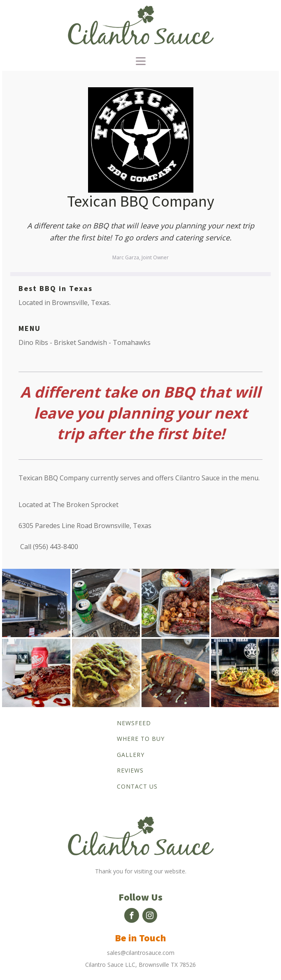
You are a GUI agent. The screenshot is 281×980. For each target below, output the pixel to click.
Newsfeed (134, 723)
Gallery (131, 755)
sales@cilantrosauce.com (141, 953)
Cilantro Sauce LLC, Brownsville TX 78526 (140, 965)
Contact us (137, 786)
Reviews (130, 770)
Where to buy (141, 739)
